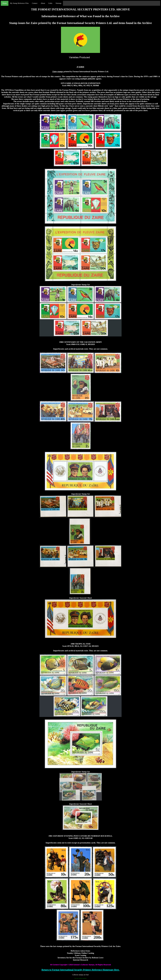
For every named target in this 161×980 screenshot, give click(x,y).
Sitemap (58, 3)
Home (5, 3)
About (43, 3)
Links (50, 3)
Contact (35, 3)
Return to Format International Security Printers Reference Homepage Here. (80, 970)
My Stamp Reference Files (19, 3)
